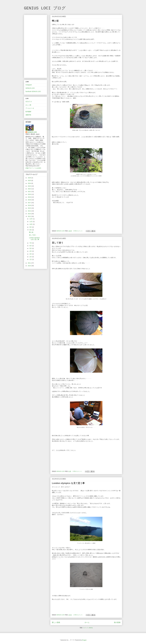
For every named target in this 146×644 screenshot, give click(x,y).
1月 (31, 259)
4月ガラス (29, 102)
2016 (30, 205)
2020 (30, 194)
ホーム (87, 622)
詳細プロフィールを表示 (33, 168)
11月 (31, 222)
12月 (31, 219)
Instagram (29, 85)
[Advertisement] (35, 46)
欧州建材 (28, 112)
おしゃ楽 (28, 105)
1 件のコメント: (78, 615)
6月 (31, 246)
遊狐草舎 (28, 115)
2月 (31, 257)
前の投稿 (117, 622)
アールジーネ (30, 108)
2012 (30, 216)
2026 (30, 178)
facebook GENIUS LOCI (33, 91)
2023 (30, 186)
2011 (30, 263)
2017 (30, 203)
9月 (31, 227)
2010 (30, 266)
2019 (30, 197)
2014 (30, 211)
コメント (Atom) (88, 628)
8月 (31, 230)
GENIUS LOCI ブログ (45, 8)
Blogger (84, 640)
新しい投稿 (56, 622)
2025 (30, 181)
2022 (30, 189)
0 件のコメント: (78, 231)
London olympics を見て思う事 (68, 483)
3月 (31, 254)
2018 (30, 200)
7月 (31, 243)
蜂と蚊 (55, 21)
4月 (31, 251)
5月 (31, 248)
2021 (30, 192)
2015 (30, 208)
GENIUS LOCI (30, 88)
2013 (30, 214)
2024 (30, 183)
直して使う (58, 243)
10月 (31, 224)
